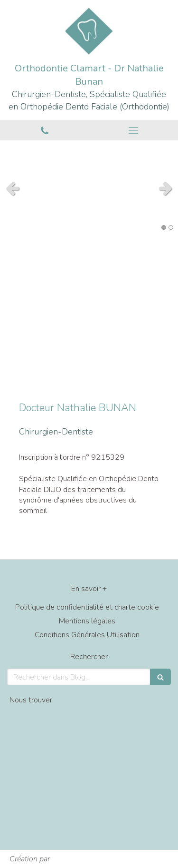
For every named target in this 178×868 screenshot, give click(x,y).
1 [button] (164, 227)
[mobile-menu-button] (134, 130)
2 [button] (171, 227)
